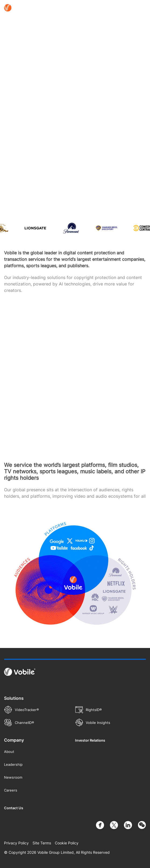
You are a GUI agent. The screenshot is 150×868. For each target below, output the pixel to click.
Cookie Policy (67, 843)
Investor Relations (90, 740)
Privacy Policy (16, 843)
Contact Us (14, 808)
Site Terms (42, 843)
